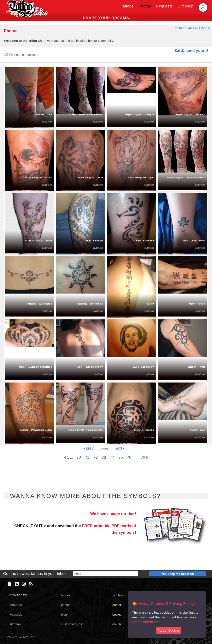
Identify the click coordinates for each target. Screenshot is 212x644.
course (117, 624)
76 (129, 457)
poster (117, 605)
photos (66, 605)
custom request (72, 624)
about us (16, 605)
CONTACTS (18, 595)
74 (112, 457)
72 (96, 457)
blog (64, 615)
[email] (105, 574)
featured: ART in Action (192, 28)
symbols (118, 595)
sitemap (15, 624)
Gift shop (186, 6)
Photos (145, 6)
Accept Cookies (169, 630)
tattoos (66, 595)
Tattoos (127, 6)
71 (87, 457)
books (117, 615)
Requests (164, 6)
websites (16, 615)
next (120, 448)
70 (79, 457)
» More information (146, 622)
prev (89, 448)
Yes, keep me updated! (178, 574)
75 (121, 457)
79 (145, 457)
